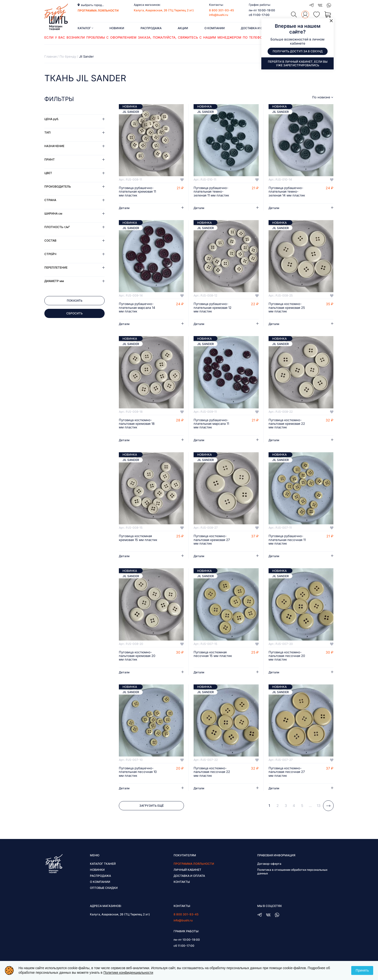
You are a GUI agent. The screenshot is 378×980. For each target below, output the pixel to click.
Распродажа (151, 28)
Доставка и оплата (256, 28)
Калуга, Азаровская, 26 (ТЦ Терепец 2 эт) (164, 10)
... (310, 809)
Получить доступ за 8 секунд (298, 51)
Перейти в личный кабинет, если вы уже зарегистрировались (298, 63)
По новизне (321, 97)
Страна (50, 200)
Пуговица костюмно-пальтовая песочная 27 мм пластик (288, 775)
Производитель (58, 186)
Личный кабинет (187, 873)
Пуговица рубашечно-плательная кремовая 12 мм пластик (212, 308)
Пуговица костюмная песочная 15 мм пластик (214, 656)
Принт (50, 159)
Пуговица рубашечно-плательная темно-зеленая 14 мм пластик (288, 192)
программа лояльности (98, 10)
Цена (52, 119)
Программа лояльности (194, 867)
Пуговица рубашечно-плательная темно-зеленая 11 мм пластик (212, 192)
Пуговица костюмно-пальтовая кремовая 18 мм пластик (138, 425)
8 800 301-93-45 (221, 10)
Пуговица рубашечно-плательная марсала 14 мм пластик (138, 308)
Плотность (57, 227)
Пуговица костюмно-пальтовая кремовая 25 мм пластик (288, 308)
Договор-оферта (269, 867)
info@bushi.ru (219, 15)
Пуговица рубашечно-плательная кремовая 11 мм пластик (139, 192)
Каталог (85, 28)
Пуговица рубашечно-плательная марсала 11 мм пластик (213, 425)
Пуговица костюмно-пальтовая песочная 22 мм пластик (213, 775)
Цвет (48, 173)
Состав (50, 240)
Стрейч (50, 254)
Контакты (182, 885)
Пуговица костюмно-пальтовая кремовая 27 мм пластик (213, 541)
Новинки (117, 28)
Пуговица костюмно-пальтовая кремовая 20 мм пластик (139, 658)
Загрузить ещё (152, 809)
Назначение (54, 146)
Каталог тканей (103, 867)
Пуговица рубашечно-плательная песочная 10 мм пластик (139, 775)
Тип (47, 132)
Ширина (53, 213)
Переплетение (56, 267)
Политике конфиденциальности (128, 973)
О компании (215, 28)
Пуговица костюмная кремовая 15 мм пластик (136, 541)
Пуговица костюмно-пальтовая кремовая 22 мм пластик (288, 425)
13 (319, 809)
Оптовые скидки (104, 891)
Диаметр (54, 281)
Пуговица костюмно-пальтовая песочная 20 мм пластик (288, 658)
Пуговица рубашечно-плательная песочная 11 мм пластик (288, 541)
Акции (183, 28)
